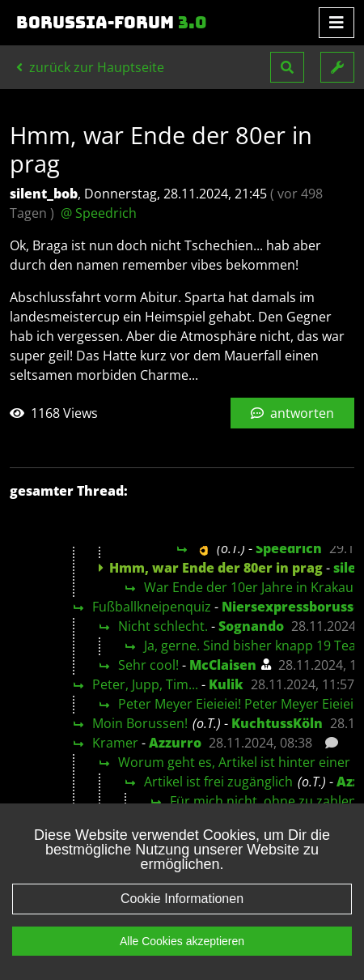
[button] (287, 67)
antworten (292, 413)
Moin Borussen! (140, 723)
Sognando (251, 626)
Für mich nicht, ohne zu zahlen (263, 801)
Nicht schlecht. (163, 626)
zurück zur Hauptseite (90, 67)
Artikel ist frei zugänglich (218, 782)
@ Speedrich (99, 213)
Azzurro (175, 743)
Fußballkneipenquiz (152, 607)
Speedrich (289, 548)
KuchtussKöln (277, 723)
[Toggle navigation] (336, 23)
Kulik (226, 684)
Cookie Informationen (182, 921)
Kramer (115, 743)
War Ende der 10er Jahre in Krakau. (250, 587)
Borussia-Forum (112, 23)
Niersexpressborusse (292, 607)
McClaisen (223, 665)
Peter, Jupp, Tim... (145, 684)
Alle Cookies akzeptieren (182, 964)
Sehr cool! (148, 665)
